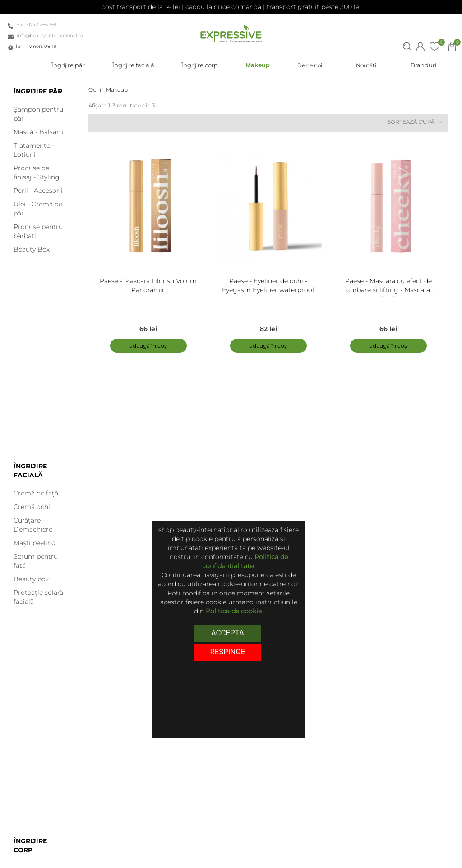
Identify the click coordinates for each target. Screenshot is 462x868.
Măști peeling (35, 543)
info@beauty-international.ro (50, 35)
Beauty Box (32, 249)
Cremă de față (36, 493)
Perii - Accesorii (38, 191)
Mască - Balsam (38, 132)
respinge (227, 652)
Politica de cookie (234, 611)
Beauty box (31, 579)
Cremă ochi (32, 507)
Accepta (228, 633)
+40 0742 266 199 (37, 25)
